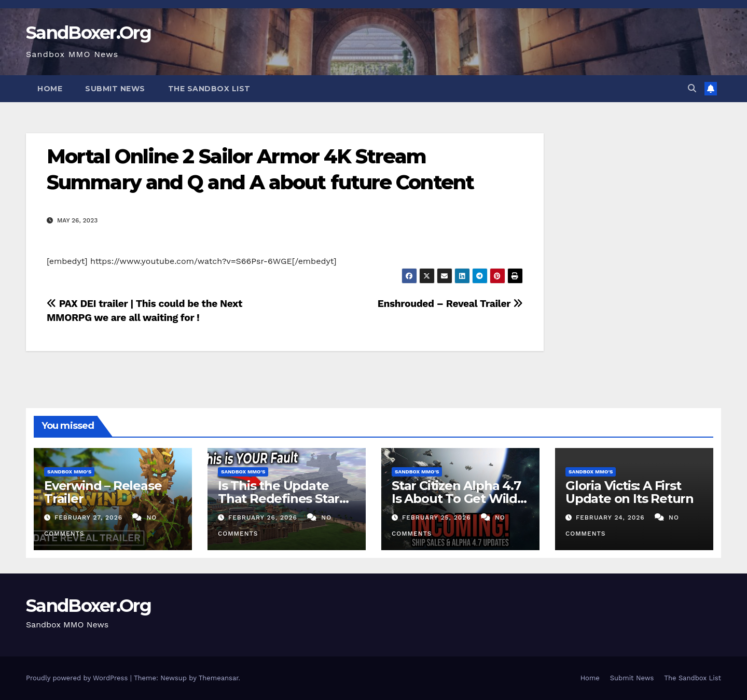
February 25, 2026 (438, 517)
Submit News (115, 89)
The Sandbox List (209, 89)
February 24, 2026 (612, 517)
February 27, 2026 (90, 517)
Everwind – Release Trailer (103, 492)
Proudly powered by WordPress (78, 678)
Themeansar (219, 678)
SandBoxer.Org (88, 33)
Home (50, 89)
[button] (692, 88)
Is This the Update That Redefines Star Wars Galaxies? (279, 499)
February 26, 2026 (264, 517)
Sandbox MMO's (69, 472)
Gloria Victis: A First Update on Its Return (630, 492)
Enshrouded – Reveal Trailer (450, 304)
